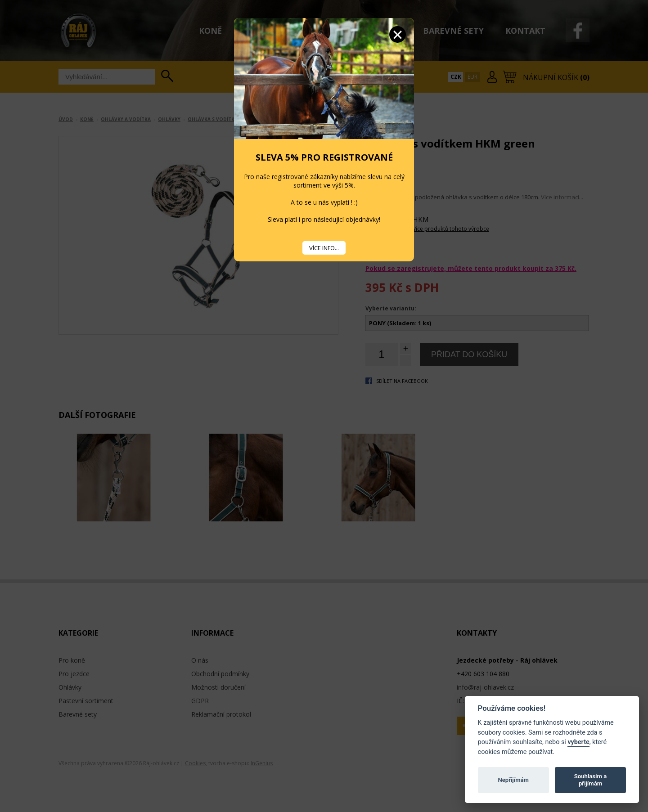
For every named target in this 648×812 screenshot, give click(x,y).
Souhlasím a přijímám (590, 780)
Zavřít (398, 34)
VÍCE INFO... (324, 248)
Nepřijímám (513, 780)
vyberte (578, 742)
